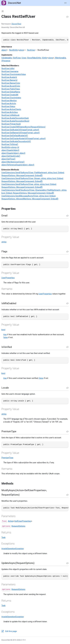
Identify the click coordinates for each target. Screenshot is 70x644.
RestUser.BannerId (9, 80)
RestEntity (14, 50)
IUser (24, 58)
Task (3, 537)
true (5, 335)
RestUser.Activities (10, 112)
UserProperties (8, 278)
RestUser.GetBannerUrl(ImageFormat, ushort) (21, 133)
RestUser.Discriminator (11, 98)
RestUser (31, 50)
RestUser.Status (8, 106)
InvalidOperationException (13, 549)
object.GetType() (8, 159)
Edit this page (11, 631)
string (4, 242)
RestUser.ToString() (10, 144)
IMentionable (60, 58)
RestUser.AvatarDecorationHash (15, 118)
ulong (21, 50)
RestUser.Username (10, 71)
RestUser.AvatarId (9, 77)
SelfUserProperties (23, 521)
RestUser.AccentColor (11, 86)
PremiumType (7, 458)
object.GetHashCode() (11, 156)
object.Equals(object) (10, 150)
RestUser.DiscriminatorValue (14, 74)
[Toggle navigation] (65, 3)
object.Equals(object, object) (13, 153)
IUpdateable (7, 58)
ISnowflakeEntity (34, 58)
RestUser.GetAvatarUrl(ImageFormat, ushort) (20, 130)
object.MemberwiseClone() (13, 162)
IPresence (6, 61)
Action (11, 521)
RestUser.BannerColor (11, 83)
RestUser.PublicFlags (11, 89)
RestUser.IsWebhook (10, 115)
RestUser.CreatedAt (10, 95)
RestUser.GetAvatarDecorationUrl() (16, 141)
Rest (19, 24)
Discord (14, 24)
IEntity (45, 58)
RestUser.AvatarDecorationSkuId (15, 121)
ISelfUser (17, 58)
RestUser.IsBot (8, 69)
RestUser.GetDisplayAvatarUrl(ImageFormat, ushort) (23, 139)
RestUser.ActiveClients (11, 109)
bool (3, 330)
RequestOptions (18, 526)
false (6, 337)
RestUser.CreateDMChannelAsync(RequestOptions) (23, 127)
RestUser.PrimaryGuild (11, 124)
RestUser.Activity (9, 104)
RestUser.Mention (9, 101)
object (4, 50)
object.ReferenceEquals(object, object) (18, 165)
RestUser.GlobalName (11, 92)
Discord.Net (11, 3)
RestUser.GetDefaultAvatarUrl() (15, 136)
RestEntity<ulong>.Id (10, 147)
